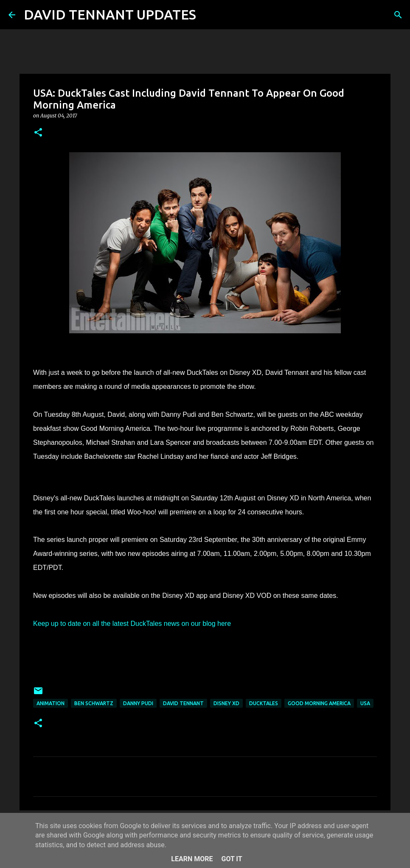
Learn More (192, 859)
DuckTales (264, 703)
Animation (51, 703)
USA (365, 703)
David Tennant (183, 703)
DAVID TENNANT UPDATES (110, 14)
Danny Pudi (138, 703)
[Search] (208, 15)
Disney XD (226, 703)
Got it (232, 859)
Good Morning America (319, 703)
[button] (38, 133)
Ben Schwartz (94, 703)
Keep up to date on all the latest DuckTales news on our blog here (132, 624)
